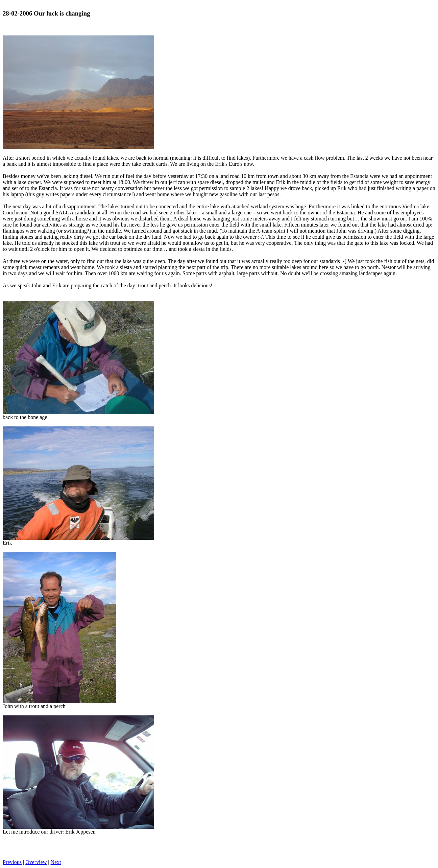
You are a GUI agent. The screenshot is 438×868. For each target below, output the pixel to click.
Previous (12, 862)
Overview (36, 862)
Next (56, 862)
